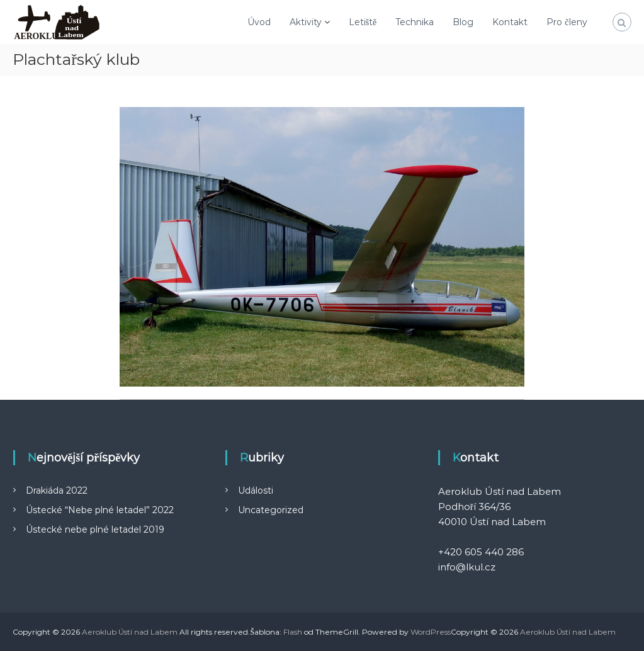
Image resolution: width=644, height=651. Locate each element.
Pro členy (567, 22)
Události (256, 490)
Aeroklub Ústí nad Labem (130, 632)
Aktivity (306, 22)
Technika (415, 22)
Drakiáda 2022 (57, 490)
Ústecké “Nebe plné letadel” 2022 (100, 510)
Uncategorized (271, 510)
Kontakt (510, 22)
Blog (463, 22)
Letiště (363, 22)
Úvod (259, 22)
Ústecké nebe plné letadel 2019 (95, 529)
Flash (293, 632)
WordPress (431, 632)
